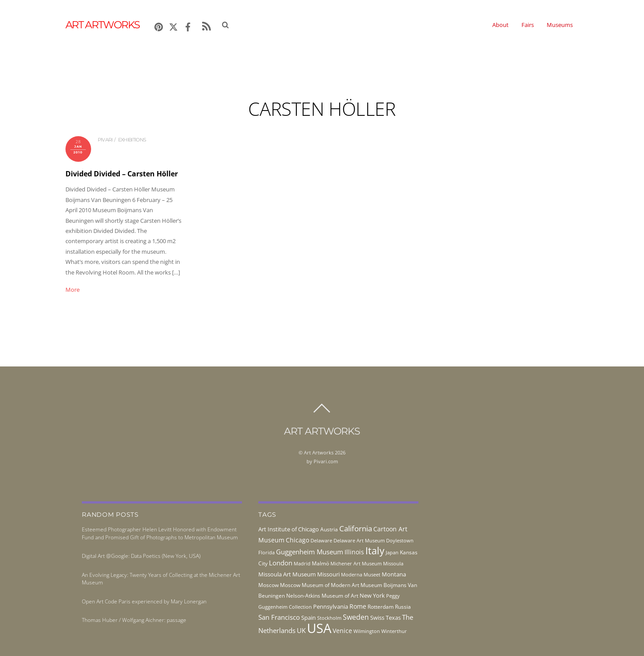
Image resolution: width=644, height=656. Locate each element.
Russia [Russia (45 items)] (403, 607)
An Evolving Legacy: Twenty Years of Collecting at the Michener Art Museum (161, 579)
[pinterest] (159, 25)
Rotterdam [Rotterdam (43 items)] (381, 607)
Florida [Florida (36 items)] (266, 553)
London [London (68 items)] (281, 563)
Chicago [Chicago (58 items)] (297, 540)
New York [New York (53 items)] (372, 595)
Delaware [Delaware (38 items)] (321, 540)
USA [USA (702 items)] (319, 628)
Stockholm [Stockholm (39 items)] (329, 618)
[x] (173, 25)
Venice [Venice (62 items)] (342, 631)
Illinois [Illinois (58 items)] (354, 552)
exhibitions (132, 140)
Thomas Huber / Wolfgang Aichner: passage (134, 620)
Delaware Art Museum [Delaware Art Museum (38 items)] (359, 540)
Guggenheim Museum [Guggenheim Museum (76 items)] (310, 552)
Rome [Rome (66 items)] (358, 606)
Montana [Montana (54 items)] (394, 574)
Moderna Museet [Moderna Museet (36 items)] (361, 575)
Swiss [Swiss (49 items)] (377, 618)
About (500, 25)
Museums (560, 25)
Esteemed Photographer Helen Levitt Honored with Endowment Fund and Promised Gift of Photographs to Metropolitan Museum (160, 533)
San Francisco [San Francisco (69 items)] (279, 617)
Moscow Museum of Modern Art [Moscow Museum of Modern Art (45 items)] (320, 585)
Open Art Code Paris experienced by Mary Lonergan (144, 601)
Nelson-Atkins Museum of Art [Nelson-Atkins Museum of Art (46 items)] (322, 596)
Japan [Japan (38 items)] (392, 552)
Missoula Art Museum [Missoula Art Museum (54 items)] (287, 574)
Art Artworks (319, 452)
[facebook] (188, 25)
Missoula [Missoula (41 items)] (393, 563)
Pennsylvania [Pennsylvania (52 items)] (331, 606)
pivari (105, 140)
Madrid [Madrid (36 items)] (302, 564)
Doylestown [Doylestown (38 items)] (400, 540)
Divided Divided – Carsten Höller (122, 174)
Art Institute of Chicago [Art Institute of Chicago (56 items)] (289, 529)
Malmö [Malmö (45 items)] (320, 563)
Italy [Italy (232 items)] (375, 551)
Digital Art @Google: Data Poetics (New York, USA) (141, 556)
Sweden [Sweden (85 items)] (356, 617)
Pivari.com (326, 461)
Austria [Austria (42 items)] (329, 529)
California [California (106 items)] (356, 528)
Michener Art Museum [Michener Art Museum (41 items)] (356, 563)
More (73, 290)
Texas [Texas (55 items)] (393, 618)
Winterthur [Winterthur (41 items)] (394, 631)
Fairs (528, 25)
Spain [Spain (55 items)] (309, 618)
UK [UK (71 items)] (301, 630)
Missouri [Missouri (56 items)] (328, 574)
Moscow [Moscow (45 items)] (268, 585)
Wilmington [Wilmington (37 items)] (367, 631)
